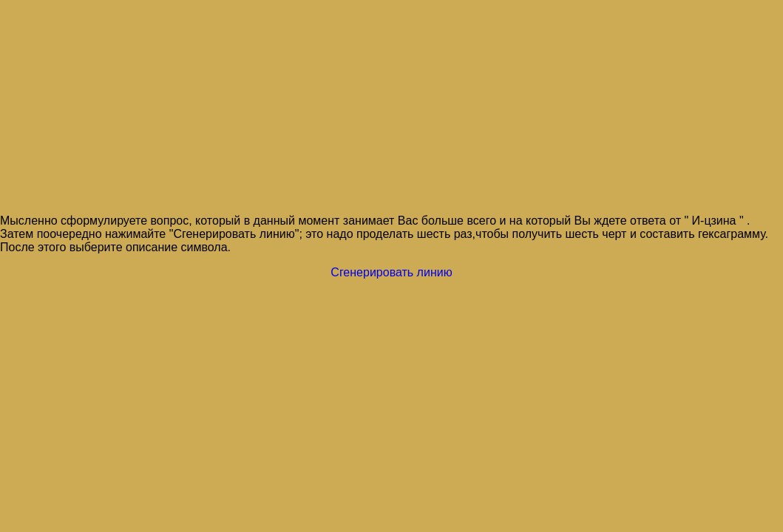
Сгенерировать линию (391, 272)
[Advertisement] (391, 108)
